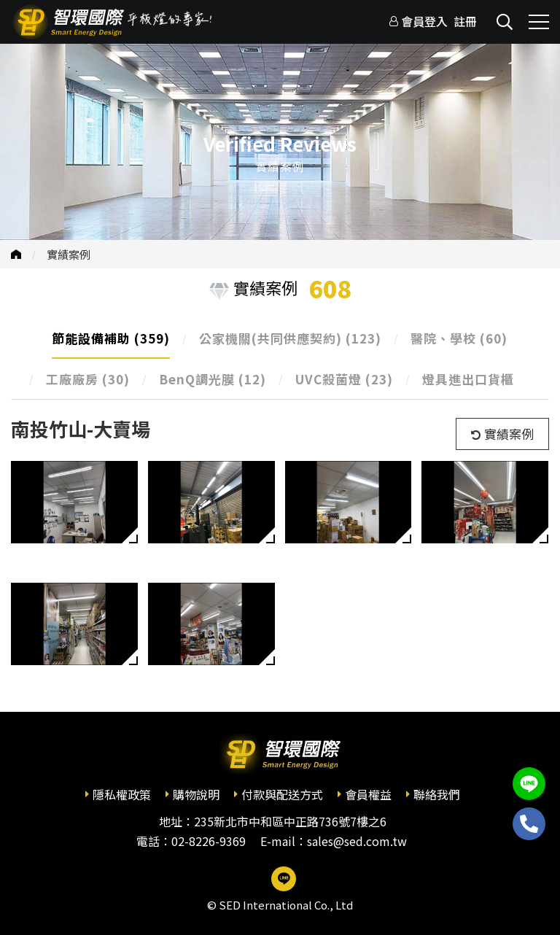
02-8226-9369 (209, 841)
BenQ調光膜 (213, 379)
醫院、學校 (459, 338)
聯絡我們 (437, 794)
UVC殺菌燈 (344, 379)
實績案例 (69, 254)
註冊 (465, 21)
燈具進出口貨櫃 (468, 379)
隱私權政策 (122, 794)
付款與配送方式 (282, 794)
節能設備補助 (111, 338)
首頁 (16, 254)
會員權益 (368, 794)
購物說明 (196, 794)
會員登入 (424, 21)
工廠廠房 (88, 379)
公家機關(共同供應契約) (290, 338)
